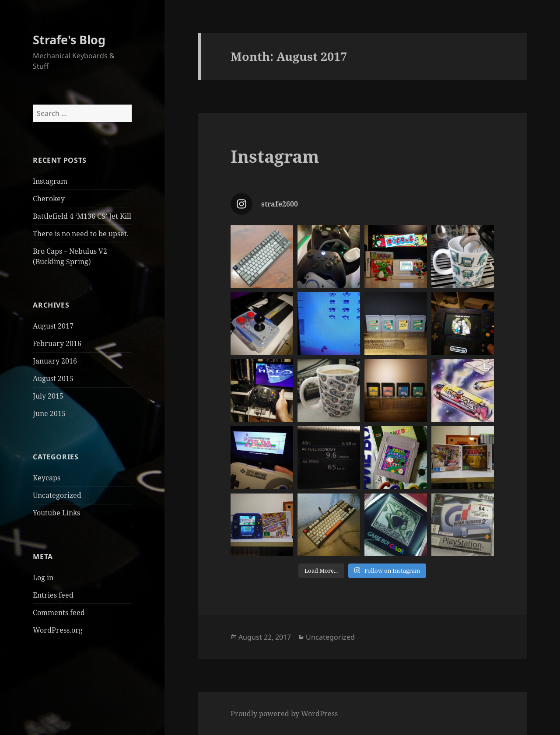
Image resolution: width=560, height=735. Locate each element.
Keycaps (47, 478)
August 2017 (53, 326)
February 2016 (57, 343)
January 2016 (55, 361)
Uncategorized (57, 495)
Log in (43, 577)
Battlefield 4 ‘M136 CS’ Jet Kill (82, 216)
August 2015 (53, 378)
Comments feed (59, 612)
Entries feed (53, 595)
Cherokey (49, 199)
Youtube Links (56, 513)
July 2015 (48, 396)
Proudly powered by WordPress (284, 714)
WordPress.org (58, 630)
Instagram (50, 181)
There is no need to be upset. (81, 234)
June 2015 (49, 413)
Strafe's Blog (69, 40)
